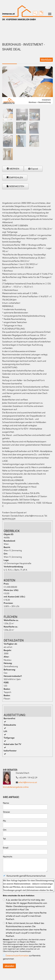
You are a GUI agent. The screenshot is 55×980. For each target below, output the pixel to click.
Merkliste (46, 60)
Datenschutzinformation (17, 956)
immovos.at (9, 14)
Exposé (35, 169)
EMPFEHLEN (16, 177)
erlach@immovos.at (28, 782)
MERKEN (14, 169)
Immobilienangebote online (16, 787)
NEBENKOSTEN (17, 186)
